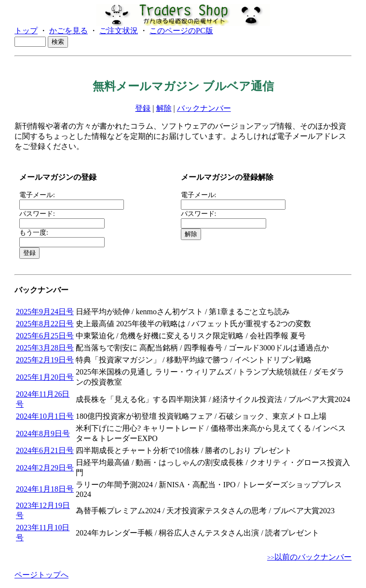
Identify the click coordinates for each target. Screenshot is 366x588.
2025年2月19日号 (45, 360)
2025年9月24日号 (45, 312)
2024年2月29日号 (45, 468)
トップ (26, 31)
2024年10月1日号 (45, 416)
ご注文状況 (119, 31)
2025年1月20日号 (45, 377)
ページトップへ (41, 575)
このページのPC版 (181, 31)
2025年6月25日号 (45, 336)
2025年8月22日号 (45, 324)
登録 (143, 108)
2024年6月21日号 (45, 450)
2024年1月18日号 (45, 489)
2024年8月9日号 (43, 434)
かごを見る (68, 31)
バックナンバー (204, 108)
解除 (164, 108)
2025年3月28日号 (45, 348)
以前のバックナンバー (309, 557)
